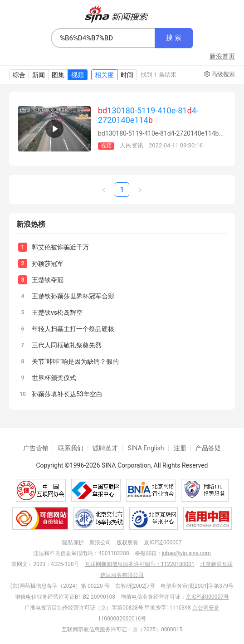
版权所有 (127, 542)
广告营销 (36, 448)
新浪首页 (222, 56)
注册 (180, 448)
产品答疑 (208, 448)
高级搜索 (220, 74)
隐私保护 (73, 542)
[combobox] (103, 38)
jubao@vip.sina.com (186, 553)
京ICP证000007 (163, 542)
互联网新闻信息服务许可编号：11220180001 (140, 564)
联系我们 (71, 448)
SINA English (146, 448)
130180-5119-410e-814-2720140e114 (148, 115)
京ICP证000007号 (207, 597)
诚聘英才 (105, 448)
